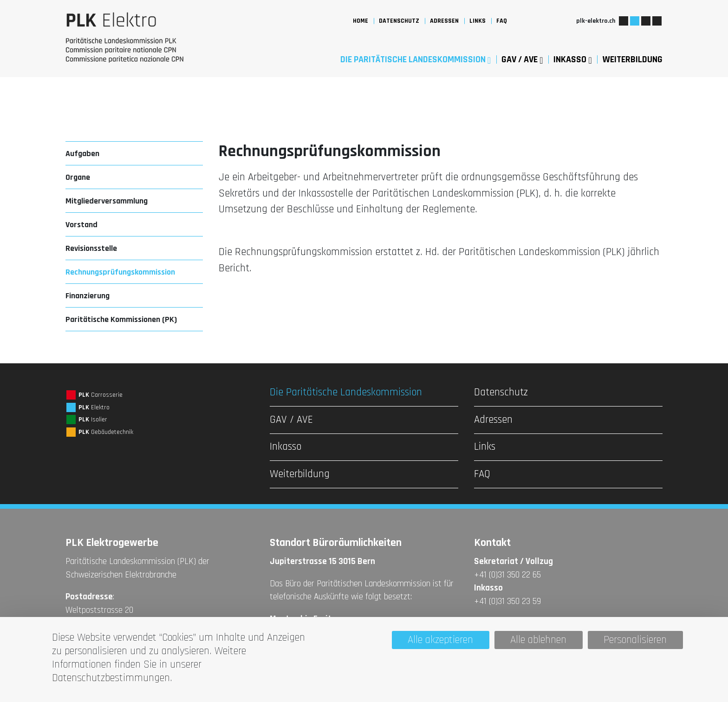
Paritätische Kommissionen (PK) (121, 319)
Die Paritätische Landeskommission (416, 59)
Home (361, 21)
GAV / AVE (522, 59)
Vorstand (81, 225)
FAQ (502, 21)
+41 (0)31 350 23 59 (507, 601)
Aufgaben (82, 154)
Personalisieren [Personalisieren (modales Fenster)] (635, 640)
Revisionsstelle (91, 248)
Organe (78, 177)
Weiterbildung (633, 59)
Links (478, 21)
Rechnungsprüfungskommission (120, 272)
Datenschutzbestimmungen (111, 678)
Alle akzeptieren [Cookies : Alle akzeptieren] (440, 640)
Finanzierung (88, 296)
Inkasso (572, 59)
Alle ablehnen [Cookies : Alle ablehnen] (538, 640)
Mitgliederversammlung (107, 201)
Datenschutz (399, 21)
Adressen (444, 21)
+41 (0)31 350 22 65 (507, 575)
